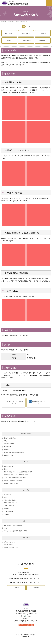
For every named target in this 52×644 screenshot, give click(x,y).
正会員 (16, 588)
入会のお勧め (8, 33)
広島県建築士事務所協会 (18, 3)
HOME (4, 22)
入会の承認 (42, 41)
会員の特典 (25, 33)
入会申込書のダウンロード (38, 402)
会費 (8, 41)
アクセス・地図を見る (27, 625)
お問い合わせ (26, 538)
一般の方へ (26, 462)
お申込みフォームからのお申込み (14, 402)
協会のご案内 (11, 22)
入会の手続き (25, 41)
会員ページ (26, 521)
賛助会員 (36, 588)
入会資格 (42, 33)
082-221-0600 (21, 614)
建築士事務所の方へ (26, 434)
